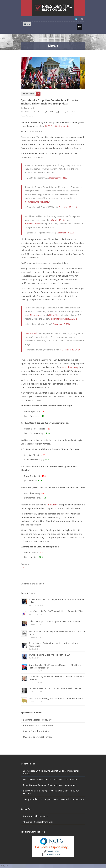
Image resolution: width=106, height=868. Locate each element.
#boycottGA (45, 202)
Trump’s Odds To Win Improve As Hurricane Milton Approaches (54, 799)
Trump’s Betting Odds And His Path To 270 (50, 655)
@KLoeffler (53, 315)
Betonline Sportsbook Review (37, 720)
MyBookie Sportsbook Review (37, 737)
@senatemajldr (32, 333)
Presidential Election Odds (36, 816)
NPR (23, 567)
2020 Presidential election (58, 126)
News (27, 24)
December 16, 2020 (58, 178)
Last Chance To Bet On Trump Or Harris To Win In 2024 (56, 611)
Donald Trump (52, 112)
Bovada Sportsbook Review (36, 731)
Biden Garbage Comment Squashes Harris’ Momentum (55, 621)
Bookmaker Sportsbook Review (38, 725)
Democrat (41, 112)
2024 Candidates (31, 112)
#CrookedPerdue (58, 220)
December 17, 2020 (68, 207)
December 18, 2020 (65, 233)
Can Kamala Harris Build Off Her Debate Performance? (55, 688)
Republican (30, 116)
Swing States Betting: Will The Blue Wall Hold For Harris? (56, 698)
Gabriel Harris (29, 108)
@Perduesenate (37, 315)
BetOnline (53, 505)
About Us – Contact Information (38, 822)
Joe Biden (62, 112)
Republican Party (70, 367)
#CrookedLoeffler (33, 224)
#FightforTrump (32, 202)
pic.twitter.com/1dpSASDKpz (64, 319)
